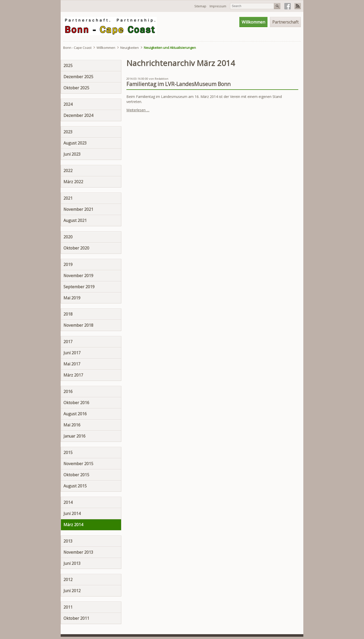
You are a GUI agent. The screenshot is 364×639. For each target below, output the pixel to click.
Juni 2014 (72, 513)
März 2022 (73, 182)
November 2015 (78, 464)
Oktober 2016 (76, 403)
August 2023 (75, 143)
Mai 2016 (72, 425)
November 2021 (78, 209)
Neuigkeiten (130, 48)
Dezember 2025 (78, 77)
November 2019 (78, 276)
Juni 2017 (72, 353)
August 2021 (75, 220)
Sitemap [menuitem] (200, 6)
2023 (68, 132)
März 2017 (73, 375)
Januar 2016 (74, 436)
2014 (68, 502)
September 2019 (79, 287)
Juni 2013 (72, 563)
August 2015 (75, 486)
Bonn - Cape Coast (77, 48)
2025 (68, 66)
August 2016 (75, 414)
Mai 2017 (72, 364)
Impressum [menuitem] (218, 6)
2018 (68, 314)
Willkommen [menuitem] (253, 22)
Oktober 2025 (76, 88)
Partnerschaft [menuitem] (285, 22)
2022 (68, 171)
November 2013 (78, 552)
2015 (68, 452)
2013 (68, 541)
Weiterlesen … (138, 110)
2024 (68, 104)
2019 (68, 264)
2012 (68, 580)
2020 (68, 237)
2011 (68, 607)
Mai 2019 (72, 298)
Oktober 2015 (76, 475)
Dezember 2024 (78, 115)
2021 (68, 198)
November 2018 (78, 325)
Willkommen (106, 48)
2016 (68, 391)
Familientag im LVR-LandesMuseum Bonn (178, 84)
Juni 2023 (72, 154)
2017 (68, 342)
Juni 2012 (72, 591)
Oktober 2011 (76, 618)
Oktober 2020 (76, 248)
